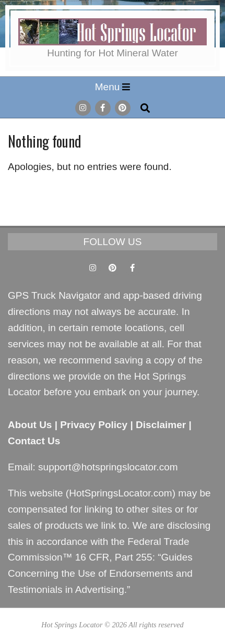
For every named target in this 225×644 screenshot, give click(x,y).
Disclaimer (161, 425)
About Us (30, 425)
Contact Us (34, 441)
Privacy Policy (94, 425)
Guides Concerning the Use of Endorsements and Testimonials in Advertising (100, 573)
